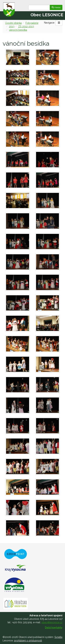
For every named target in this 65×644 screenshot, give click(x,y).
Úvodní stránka (13, 23)
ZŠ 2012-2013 (26, 26)
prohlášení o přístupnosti (28, 641)
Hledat (56, 7)
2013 (12, 26)
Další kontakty (54, 628)
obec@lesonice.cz (52, 622)
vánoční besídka (18, 30)
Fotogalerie (32, 23)
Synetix (58, 637)
